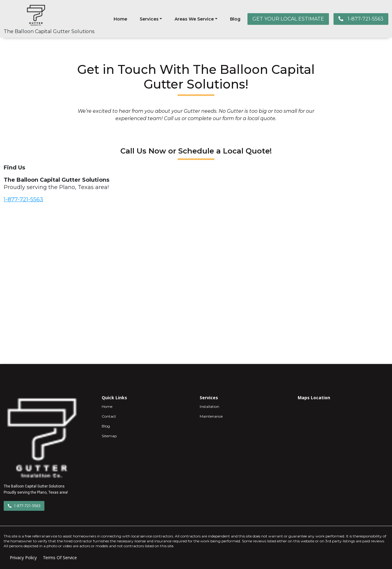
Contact (109, 416)
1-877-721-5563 (361, 19)
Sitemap (109, 436)
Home (120, 19)
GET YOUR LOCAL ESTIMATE (288, 19)
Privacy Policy (23, 558)
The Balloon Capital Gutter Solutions (49, 31)
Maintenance (211, 416)
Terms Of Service (60, 558)
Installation (209, 406)
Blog (235, 19)
